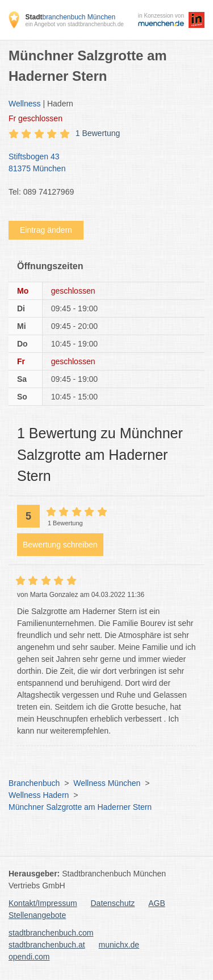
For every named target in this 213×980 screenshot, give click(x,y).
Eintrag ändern (46, 230)
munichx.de (119, 945)
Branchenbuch (34, 783)
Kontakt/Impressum (43, 903)
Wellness (25, 104)
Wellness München (107, 783)
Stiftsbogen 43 (101, 163)
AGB (157, 903)
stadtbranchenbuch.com (51, 933)
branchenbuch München (70, 17)
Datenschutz (113, 903)
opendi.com (29, 957)
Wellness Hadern (39, 795)
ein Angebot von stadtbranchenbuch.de (74, 24)
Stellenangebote (37, 915)
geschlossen (35, 118)
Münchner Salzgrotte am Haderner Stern (80, 807)
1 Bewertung (98, 133)
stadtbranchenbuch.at (47, 945)
